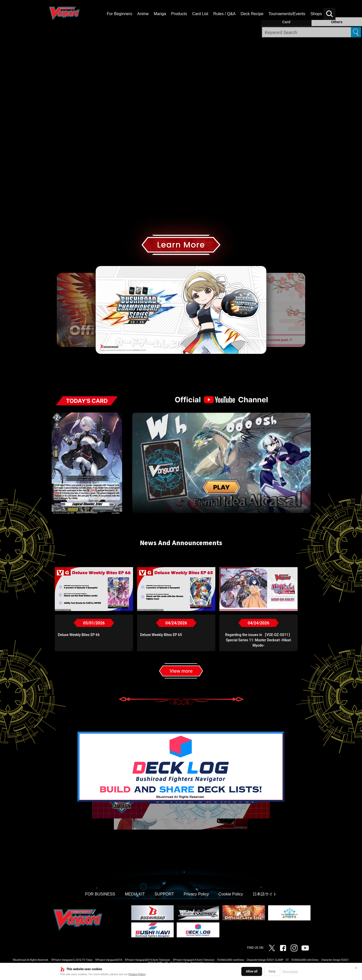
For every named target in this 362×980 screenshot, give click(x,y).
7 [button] (201, 366)
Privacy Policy (137, 974)
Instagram (294, 948)
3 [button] (174, 366)
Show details (290, 972)
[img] (181, 155)
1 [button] (161, 366)
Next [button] (308, 310)
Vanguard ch (305, 948)
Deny (272, 971)
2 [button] (168, 366)
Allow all (252, 971)
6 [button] (194, 366)
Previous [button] (54, 310)
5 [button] (188, 366)
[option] (181, 266)
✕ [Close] (356, 968)
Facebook (283, 948)
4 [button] (181, 366)
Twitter (272, 948)
